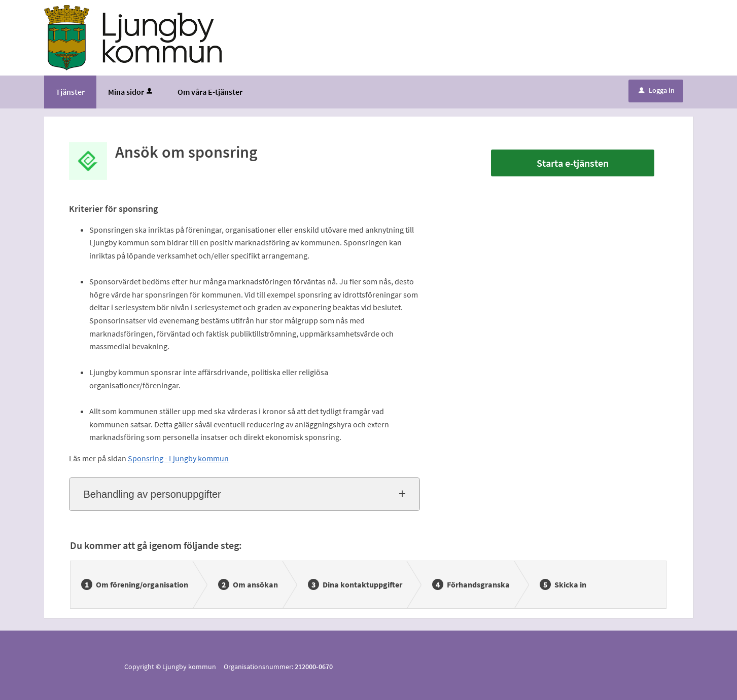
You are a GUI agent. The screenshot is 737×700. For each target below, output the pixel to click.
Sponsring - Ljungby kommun (178, 458)
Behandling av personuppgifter (152, 494)
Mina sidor (131, 92)
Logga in (657, 90)
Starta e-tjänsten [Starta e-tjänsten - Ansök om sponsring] (573, 163)
